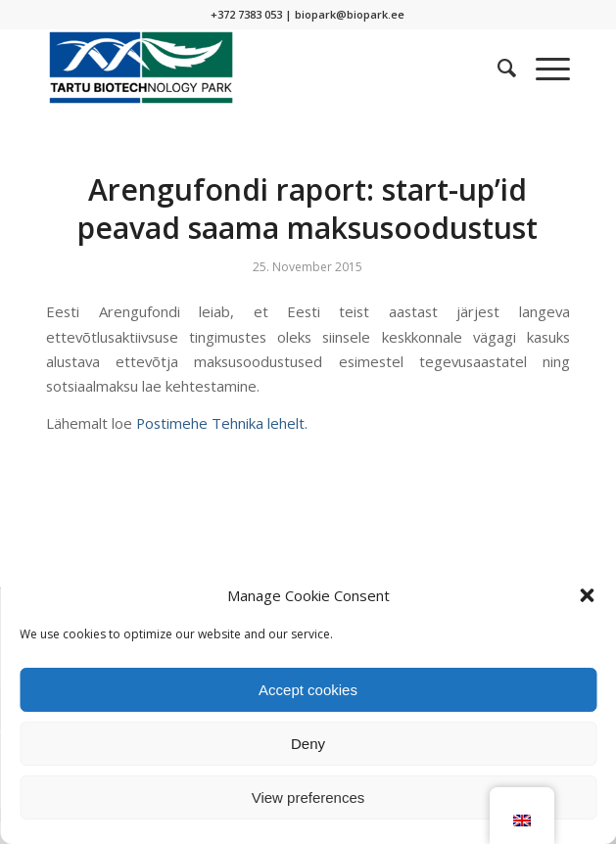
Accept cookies (308, 690)
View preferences (308, 797)
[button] (587, 595)
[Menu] (543, 68)
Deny (308, 744)
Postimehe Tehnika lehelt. (222, 423)
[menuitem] (497, 68)
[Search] (497, 68)
